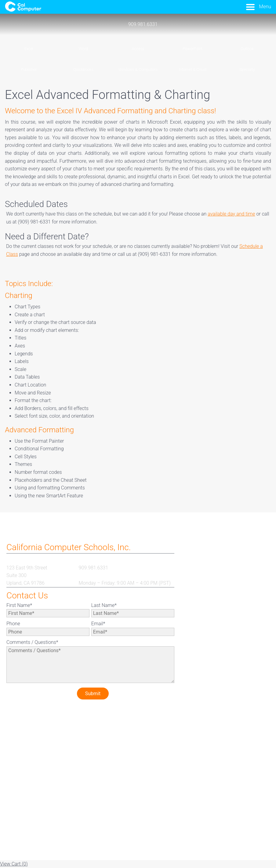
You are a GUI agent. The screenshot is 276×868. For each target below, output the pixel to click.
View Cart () (14, 864)
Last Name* (104, 605)
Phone (13, 624)
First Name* (19, 605)
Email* (98, 624)
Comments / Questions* (32, 642)
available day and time (231, 214)
